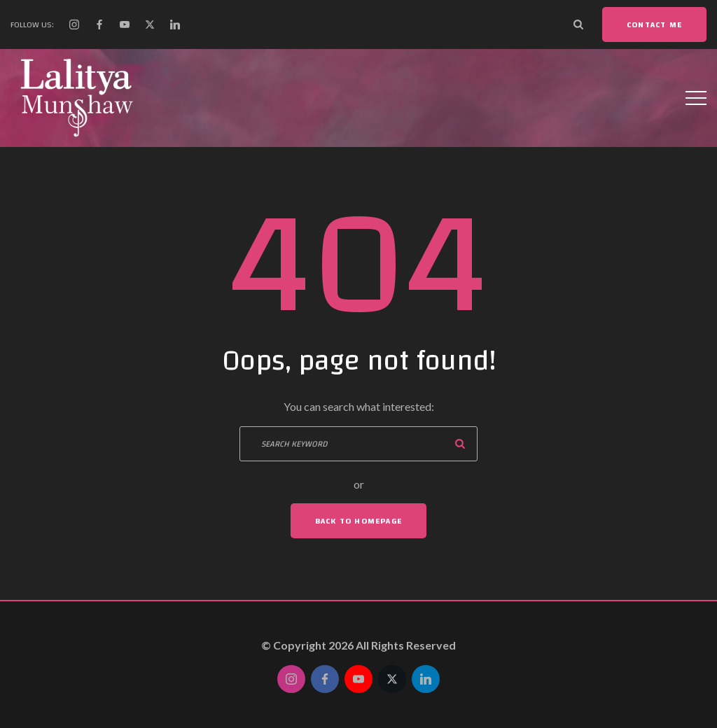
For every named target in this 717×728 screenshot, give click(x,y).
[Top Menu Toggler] (696, 98)
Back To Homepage (358, 521)
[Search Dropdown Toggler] (578, 24)
